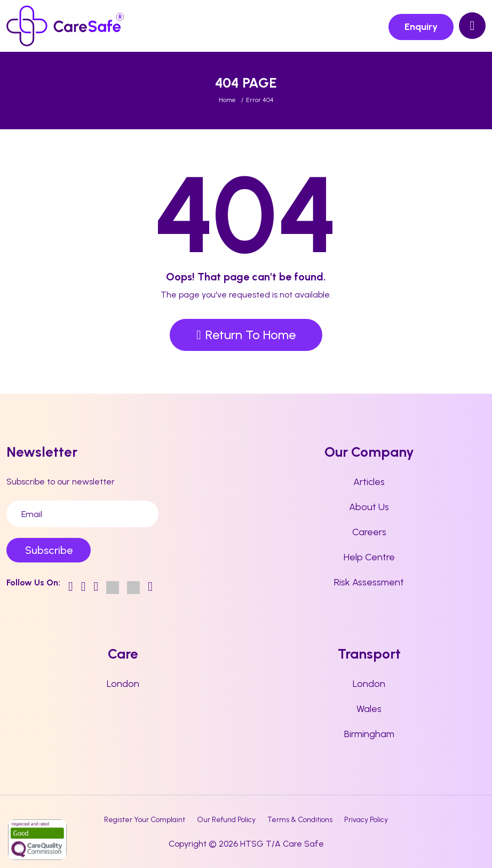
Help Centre (369, 557)
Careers (369, 532)
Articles (369, 482)
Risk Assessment (369, 582)
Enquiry (421, 27)
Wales (369, 709)
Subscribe (49, 550)
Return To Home (246, 335)
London (123, 684)
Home (227, 100)
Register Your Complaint (145, 820)
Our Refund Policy (226, 820)
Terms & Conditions (300, 820)
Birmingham (369, 734)
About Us (369, 507)
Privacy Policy (366, 820)
